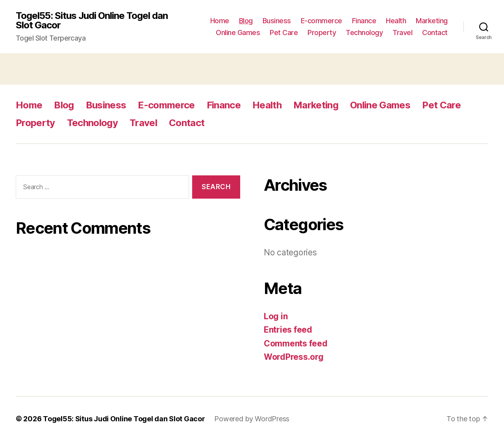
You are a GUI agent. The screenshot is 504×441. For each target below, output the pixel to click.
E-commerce (321, 21)
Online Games (238, 33)
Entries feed (288, 330)
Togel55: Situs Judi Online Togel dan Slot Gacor (92, 20)
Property (322, 33)
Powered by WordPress (252, 419)
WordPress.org (294, 357)
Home (220, 21)
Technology (364, 33)
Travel (402, 33)
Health (396, 21)
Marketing (432, 21)
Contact (435, 33)
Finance (364, 21)
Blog (246, 21)
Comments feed (296, 343)
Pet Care (284, 33)
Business (277, 21)
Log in (276, 316)
